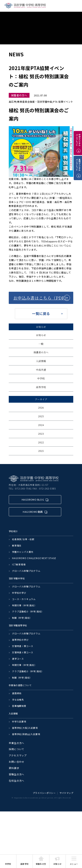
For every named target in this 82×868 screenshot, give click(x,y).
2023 (41, 434)
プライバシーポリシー (44, 793)
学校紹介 (13, 531)
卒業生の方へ (17, 743)
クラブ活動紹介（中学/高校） (28, 611)
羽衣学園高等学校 (18, 625)
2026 (41, 407)
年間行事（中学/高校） (24, 605)
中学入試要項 (19, 721)
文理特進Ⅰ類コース (23, 646)
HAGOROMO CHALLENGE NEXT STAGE (34, 558)
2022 (41, 442)
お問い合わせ (17, 762)
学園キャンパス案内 (23, 552)
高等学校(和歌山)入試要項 (26, 734)
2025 (41, 416)
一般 (41, 344)
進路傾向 (17, 693)
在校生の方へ (17, 781)
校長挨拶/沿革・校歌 (23, 539)
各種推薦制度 (19, 706)
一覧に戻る (41, 313)
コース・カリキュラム (24, 599)
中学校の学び (19, 593)
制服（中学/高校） (22, 618)
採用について (17, 749)
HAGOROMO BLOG (33, 499)
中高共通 (41, 370)
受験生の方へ (17, 774)
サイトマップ (66, 793)
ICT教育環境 (19, 564)
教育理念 (17, 545)
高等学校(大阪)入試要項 (25, 728)
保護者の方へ (41, 352)
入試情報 (41, 361)
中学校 (41, 378)
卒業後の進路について (20, 685)
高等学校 (41, 387)
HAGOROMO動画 (33, 512)
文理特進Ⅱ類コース (23, 652)
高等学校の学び (20, 640)
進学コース (18, 659)
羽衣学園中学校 (17, 578)
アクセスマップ (18, 755)
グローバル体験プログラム (26, 571)
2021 (41, 451)
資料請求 (14, 768)
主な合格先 (18, 700)
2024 (41, 425)
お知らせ (41, 335)
